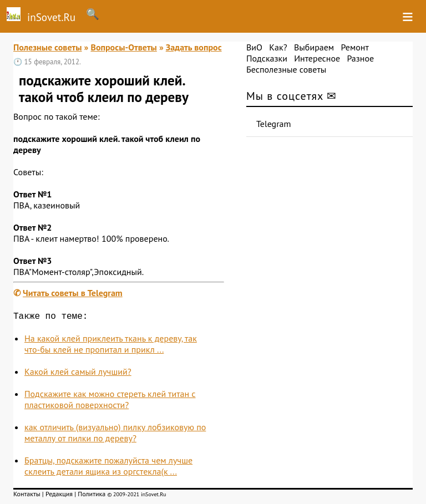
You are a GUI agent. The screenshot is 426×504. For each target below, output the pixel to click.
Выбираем (314, 47)
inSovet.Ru (38, 16)
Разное (360, 58)
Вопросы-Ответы (123, 47)
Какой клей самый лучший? (78, 374)
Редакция (59, 496)
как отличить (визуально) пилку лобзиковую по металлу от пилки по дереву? (115, 435)
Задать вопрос (194, 47)
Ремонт (354, 47)
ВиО (254, 47)
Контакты (27, 496)
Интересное (317, 58)
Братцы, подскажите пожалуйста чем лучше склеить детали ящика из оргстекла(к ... (108, 468)
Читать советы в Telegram (73, 293)
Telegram (274, 124)
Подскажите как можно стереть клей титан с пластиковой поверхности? (110, 401)
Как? (278, 47)
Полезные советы (48, 47)
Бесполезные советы (286, 69)
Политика (92, 496)
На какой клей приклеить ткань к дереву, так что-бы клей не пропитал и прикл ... (111, 346)
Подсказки (267, 58)
